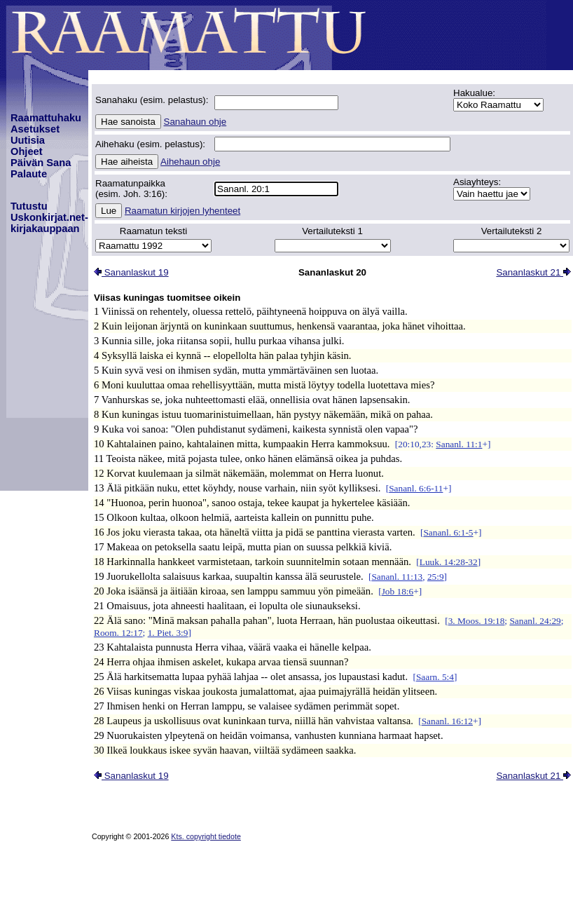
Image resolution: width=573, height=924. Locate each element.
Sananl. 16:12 (447, 721)
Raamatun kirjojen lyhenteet (182, 211)
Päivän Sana (41, 163)
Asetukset (35, 129)
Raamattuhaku (46, 118)
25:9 (436, 577)
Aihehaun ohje (190, 162)
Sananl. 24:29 (535, 621)
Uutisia (28, 140)
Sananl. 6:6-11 (416, 488)
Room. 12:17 (118, 633)
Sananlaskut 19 (131, 272)
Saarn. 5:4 (435, 677)
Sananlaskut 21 (533, 272)
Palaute (29, 174)
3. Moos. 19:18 (477, 621)
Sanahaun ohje (195, 122)
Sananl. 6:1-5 (448, 532)
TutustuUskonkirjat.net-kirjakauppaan (49, 217)
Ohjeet (27, 151)
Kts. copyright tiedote (206, 836)
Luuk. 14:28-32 (449, 562)
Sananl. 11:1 (459, 444)
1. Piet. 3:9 (168, 633)
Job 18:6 (398, 591)
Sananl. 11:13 (397, 577)
